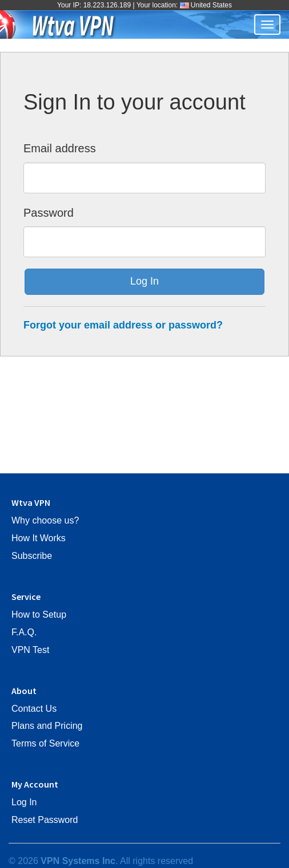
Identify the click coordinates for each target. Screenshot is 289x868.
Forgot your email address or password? (123, 325)
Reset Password (45, 820)
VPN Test (30, 650)
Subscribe (32, 556)
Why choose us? (45, 520)
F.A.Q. (24, 632)
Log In (24, 802)
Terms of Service (45, 743)
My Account (35, 784)
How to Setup (39, 615)
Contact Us (34, 709)
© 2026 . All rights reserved (101, 861)
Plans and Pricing (47, 726)
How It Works (39, 538)
